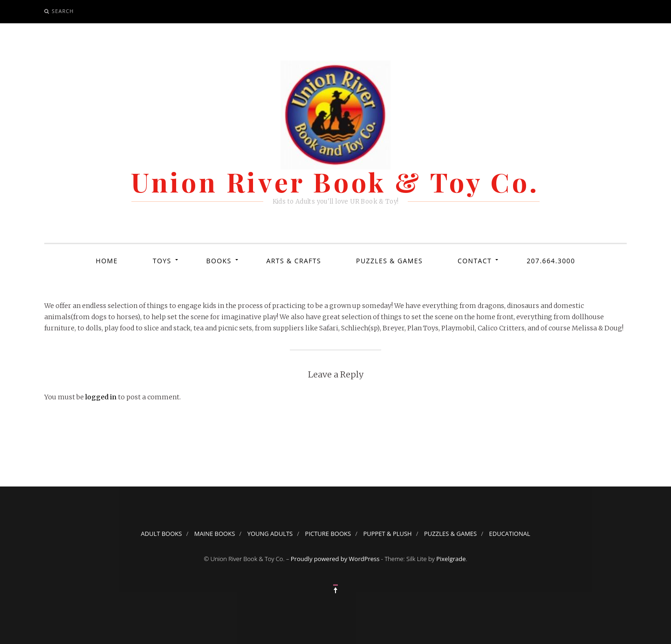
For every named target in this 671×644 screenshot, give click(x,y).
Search (63, 11)
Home (107, 261)
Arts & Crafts (294, 261)
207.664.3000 (551, 261)
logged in (101, 397)
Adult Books (161, 534)
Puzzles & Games (389, 261)
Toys (162, 261)
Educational (510, 534)
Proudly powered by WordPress (335, 559)
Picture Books (328, 534)
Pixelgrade (451, 559)
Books (219, 261)
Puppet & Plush (387, 534)
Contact (475, 261)
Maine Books (215, 534)
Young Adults (270, 534)
